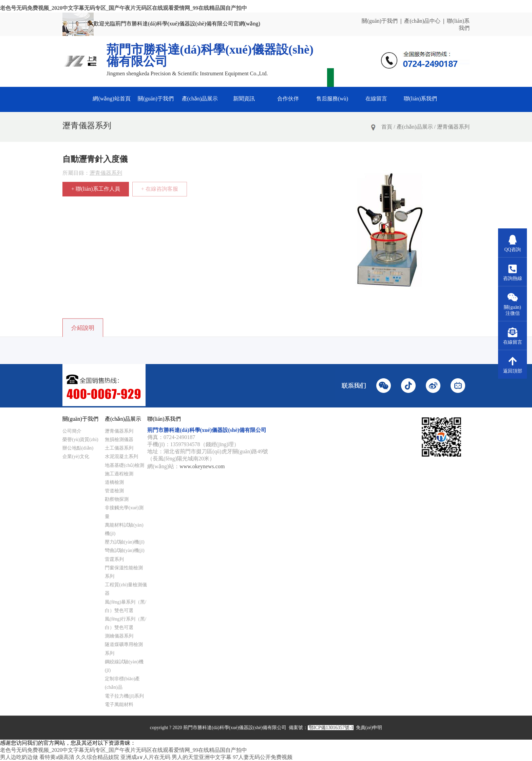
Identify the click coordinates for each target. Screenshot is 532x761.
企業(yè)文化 (76, 456)
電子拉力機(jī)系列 (124, 696)
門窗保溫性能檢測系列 (124, 572)
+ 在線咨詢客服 (160, 189)
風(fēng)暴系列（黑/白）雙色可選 (126, 606)
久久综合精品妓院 (97, 757)
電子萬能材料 (119, 705)
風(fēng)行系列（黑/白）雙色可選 (126, 623)
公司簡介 (72, 431)
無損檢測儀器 (119, 440)
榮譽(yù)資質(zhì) (80, 440)
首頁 (387, 127)
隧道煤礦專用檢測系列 (124, 649)
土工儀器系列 (119, 448)
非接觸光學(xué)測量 (124, 512)
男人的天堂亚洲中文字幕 (202, 757)
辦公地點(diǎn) (78, 448)
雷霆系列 (114, 559)
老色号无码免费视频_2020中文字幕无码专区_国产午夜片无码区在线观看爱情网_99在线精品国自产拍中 (123, 8)
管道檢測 (114, 491)
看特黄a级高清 (57, 757)
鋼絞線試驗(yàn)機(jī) (124, 666)
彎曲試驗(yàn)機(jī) (125, 550)
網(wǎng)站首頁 (111, 99)
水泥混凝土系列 (121, 456)
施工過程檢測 (119, 474)
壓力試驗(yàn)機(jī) (125, 542)
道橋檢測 (114, 482)
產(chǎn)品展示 (200, 99)
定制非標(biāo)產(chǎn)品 (122, 683)
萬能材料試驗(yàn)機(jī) (124, 529)
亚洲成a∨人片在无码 (145, 757)
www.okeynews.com (202, 466)
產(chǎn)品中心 (422, 21)
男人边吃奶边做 (19, 757)
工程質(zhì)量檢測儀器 (126, 589)
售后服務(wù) (332, 99)
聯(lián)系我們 (421, 99)
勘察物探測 (117, 499)
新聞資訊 (244, 99)
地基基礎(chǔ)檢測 (125, 465)
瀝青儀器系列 (453, 127)
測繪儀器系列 (119, 636)
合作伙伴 (288, 99)
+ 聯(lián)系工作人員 (96, 189)
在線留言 (376, 99)
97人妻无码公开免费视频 (263, 757)
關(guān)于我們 (380, 21)
